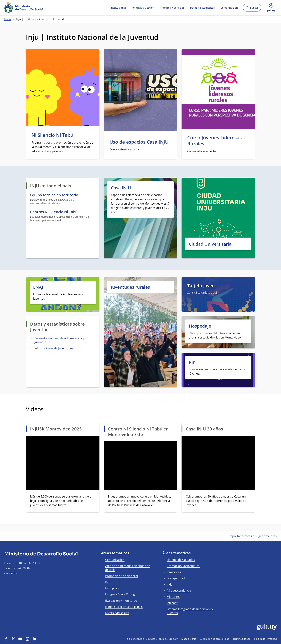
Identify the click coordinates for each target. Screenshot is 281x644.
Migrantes (173, 597)
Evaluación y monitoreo (121, 601)
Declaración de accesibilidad (214, 639)
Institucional (118, 7)
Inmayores (174, 572)
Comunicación (229, 7)
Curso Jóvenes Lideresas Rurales (215, 141)
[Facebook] (6, 639)
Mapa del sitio (189, 639)
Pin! (193, 362)
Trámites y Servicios (172, 7)
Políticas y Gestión (143, 7)
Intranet (172, 603)
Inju (108, 582)
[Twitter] (13, 639)
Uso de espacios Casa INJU (139, 142)
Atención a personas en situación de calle (128, 568)
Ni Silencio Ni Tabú (53, 135)
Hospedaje (200, 326)
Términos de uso (242, 639)
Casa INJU (121, 188)
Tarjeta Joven (201, 286)
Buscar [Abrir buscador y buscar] (252, 9)
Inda (170, 584)
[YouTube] (20, 639)
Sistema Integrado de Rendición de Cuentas (190, 611)
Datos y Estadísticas (202, 7)
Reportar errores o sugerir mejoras (253, 536)
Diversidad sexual (117, 613)
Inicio (8, 19)
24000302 (24, 568)
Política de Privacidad (265, 639)
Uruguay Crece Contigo (121, 594)
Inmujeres (112, 588)
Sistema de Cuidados (181, 560)
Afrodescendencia (179, 591)
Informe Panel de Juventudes (54, 348)
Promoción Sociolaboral (122, 576)
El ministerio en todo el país (124, 607)
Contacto (10, 573)
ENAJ (38, 287)
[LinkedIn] (34, 639)
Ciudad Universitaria (210, 244)
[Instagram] (27, 639)
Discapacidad (176, 578)
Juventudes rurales (130, 287)
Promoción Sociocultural (183, 566)
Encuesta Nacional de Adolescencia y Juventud (59, 340)
